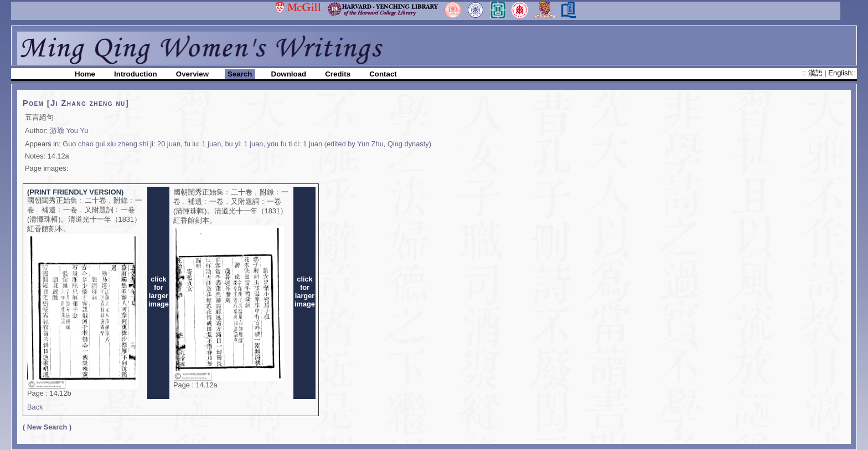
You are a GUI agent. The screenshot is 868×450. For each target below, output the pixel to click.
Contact (383, 74)
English (840, 73)
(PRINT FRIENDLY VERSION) (75, 192)
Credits (338, 74)
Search (240, 74)
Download (289, 74)
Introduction (136, 74)
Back (35, 407)
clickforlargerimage (159, 292)
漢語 (817, 73)
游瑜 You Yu (69, 131)
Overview (192, 74)
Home (85, 74)
